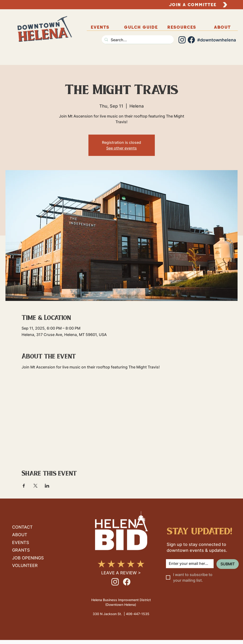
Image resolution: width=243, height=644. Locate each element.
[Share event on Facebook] (24, 486)
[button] (222, 27)
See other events (121, 148)
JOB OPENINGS (28, 558)
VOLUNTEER (25, 565)
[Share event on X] (35, 486)
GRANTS (21, 550)
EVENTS (21, 542)
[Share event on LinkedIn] (47, 486)
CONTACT (22, 527)
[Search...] (137, 40)
